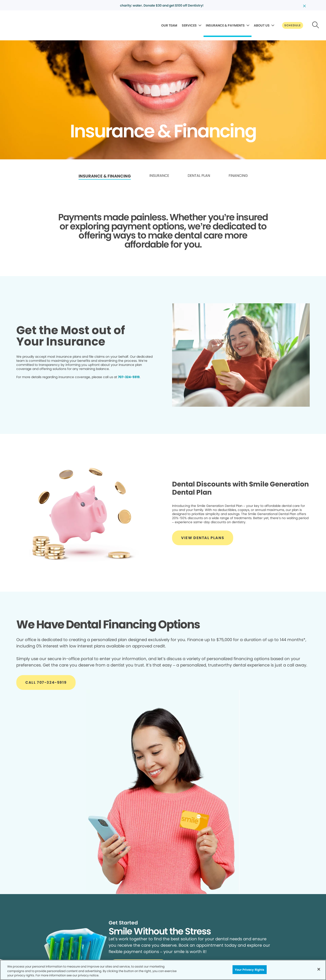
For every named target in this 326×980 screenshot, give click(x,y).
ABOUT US (262, 25)
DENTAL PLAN (199, 176)
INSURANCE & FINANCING (105, 176)
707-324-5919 (129, 377)
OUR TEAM (169, 25)
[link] (105, 176)
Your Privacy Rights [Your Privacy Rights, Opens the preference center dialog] (249, 969)
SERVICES (189, 25)
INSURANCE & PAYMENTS (225, 25)
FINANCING (238, 176)
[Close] (319, 969)
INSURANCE (159, 176)
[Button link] (293, 25)
